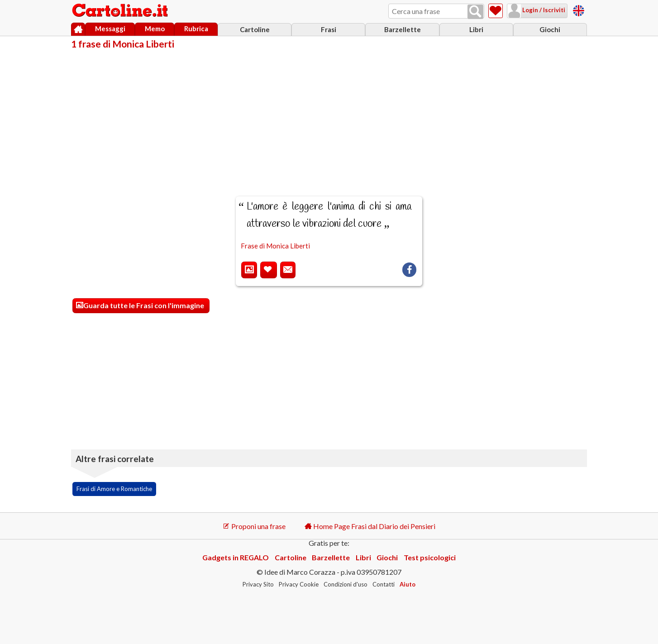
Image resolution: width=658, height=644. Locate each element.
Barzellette (403, 29)
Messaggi (110, 29)
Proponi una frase (254, 526)
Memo (155, 29)
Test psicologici (430, 557)
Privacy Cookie (299, 584)
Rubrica (196, 29)
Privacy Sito (258, 584)
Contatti (384, 584)
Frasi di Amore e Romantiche (114, 489)
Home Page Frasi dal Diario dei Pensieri (370, 526)
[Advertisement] (329, 117)
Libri (476, 29)
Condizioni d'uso (346, 584)
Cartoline (255, 29)
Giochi (550, 29)
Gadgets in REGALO (236, 557)
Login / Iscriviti (543, 10)
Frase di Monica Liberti (275, 246)
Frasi (329, 29)
